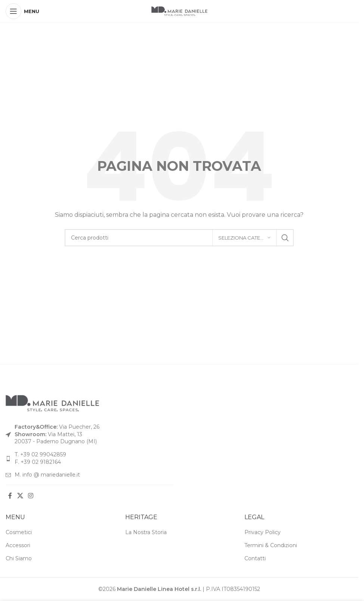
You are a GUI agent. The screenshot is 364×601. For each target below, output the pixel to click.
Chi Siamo (19, 558)
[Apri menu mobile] (22, 11)
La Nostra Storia (146, 532)
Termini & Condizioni (271, 545)
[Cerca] (179, 238)
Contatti (255, 558)
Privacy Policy (263, 532)
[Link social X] (20, 496)
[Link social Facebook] (10, 496)
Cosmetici (19, 532)
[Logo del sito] (179, 11)
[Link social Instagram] (30, 496)
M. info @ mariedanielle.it (47, 475)
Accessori (18, 545)
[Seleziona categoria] (244, 238)
